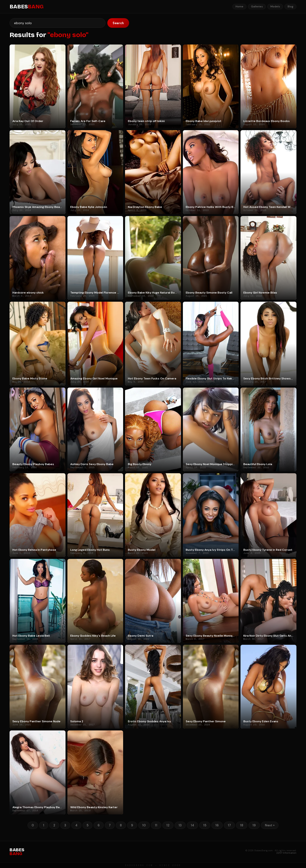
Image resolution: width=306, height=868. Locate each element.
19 (254, 825)
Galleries (257, 6)
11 (156, 825)
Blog (290, 6)
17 (229, 825)
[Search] (57, 23)
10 (144, 825)
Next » (270, 825)
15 (205, 825)
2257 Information (286, 853)
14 (192, 825)
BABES (27, 7)
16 (217, 825)
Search (118, 23)
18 (242, 825)
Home (239, 6)
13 (180, 825)
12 (168, 825)
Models (275, 6)
